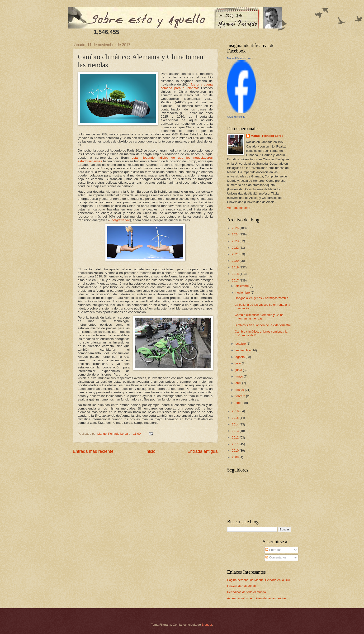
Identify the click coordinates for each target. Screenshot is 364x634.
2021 (236, 254)
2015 (236, 418)
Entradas (273, 550)
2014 (236, 424)
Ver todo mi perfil (239, 208)
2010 (236, 450)
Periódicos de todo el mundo (247, 592)
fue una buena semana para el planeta (187, 86)
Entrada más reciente (93, 451)
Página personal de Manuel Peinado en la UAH (259, 580)
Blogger (207, 625)
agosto (241, 357)
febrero (241, 396)
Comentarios (276, 557)
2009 (236, 457)
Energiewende (119, 220)
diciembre (243, 286)
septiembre (243, 350)
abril (239, 383)
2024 (236, 234)
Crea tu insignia (236, 117)
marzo (240, 390)
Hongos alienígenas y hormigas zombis (262, 298)
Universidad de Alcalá (242, 586)
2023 (236, 241)
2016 (236, 411)
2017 (236, 280)
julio (239, 363)
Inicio (150, 451)
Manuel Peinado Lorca (240, 58)
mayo (240, 376)
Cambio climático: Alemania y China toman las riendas (259, 317)
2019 (236, 267)
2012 (236, 437)
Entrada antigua (202, 451)
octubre (241, 344)
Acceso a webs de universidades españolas (257, 598)
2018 (236, 274)
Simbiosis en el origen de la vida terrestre (263, 325)
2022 (236, 248)
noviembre (243, 293)
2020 (236, 261)
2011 (236, 444)
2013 (236, 431)
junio (239, 370)
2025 (236, 228)
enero (240, 403)
